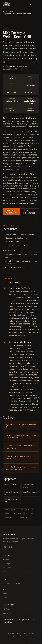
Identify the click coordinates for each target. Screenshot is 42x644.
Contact (6, 597)
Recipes (12, 12)
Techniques (7, 564)
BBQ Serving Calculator (11, 583)
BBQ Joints (7, 568)
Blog (4, 572)
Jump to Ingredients (11, 212)
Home (5, 12)
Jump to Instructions (30, 212)
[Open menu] (37, 4)
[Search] (31, 4)
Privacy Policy (14, 636)
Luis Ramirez (10, 66)
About (5, 593)
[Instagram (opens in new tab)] (11, 547)
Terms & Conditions (27, 636)
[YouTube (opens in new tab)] (5, 547)
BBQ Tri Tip (7, 613)
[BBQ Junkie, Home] (6, 4)
